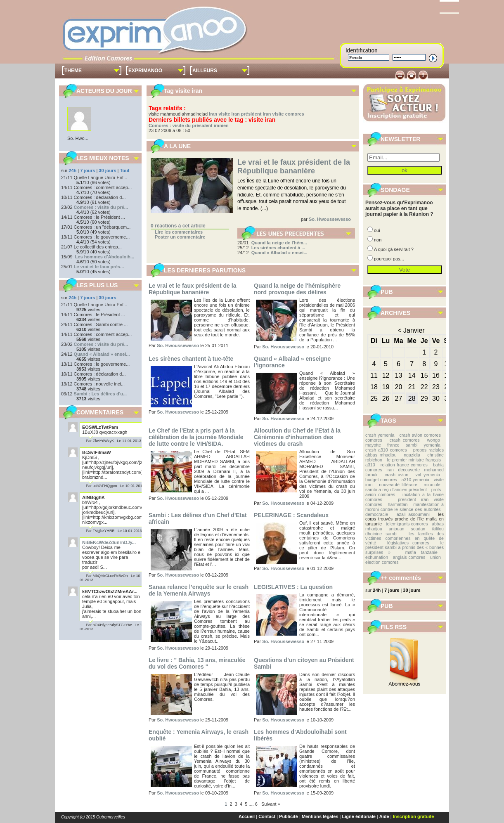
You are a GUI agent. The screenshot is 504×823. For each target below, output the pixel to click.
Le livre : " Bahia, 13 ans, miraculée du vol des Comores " (197, 663)
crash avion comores (420, 435)
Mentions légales (320, 816)
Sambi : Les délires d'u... (101, 394)
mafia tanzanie (421, 552)
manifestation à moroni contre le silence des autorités (405, 507)
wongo (434, 440)
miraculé (432, 485)
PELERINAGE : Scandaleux (291, 515)
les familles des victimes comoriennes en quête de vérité (405, 538)
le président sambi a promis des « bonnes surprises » (405, 547)
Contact (267, 816)
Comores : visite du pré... (101, 207)
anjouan (397, 529)
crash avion (396, 475)
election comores (382, 562)
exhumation (377, 557)
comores (374, 440)
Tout (125, 170)
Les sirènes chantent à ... (278, 248)
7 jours (88, 170)
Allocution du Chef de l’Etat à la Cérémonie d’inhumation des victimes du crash (297, 437)
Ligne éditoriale (359, 816)
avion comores (380, 494)
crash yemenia (380, 435)
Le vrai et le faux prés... (99, 267)
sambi (412, 445)
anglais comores (409, 557)
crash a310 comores (386, 450)
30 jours (107, 170)
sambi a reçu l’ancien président (396, 490)
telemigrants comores (407, 524)
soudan (418, 529)
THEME (73, 71)
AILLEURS (205, 71)
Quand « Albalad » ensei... (102, 354)
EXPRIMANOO (145, 71)
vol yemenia (428, 475)
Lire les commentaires (179, 232)
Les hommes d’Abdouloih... (105, 257)
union (435, 557)
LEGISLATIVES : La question (293, 587)
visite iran (229, 114)
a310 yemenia (415, 480)
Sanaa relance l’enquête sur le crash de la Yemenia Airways (199, 590)
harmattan (398, 504)
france (393, 445)
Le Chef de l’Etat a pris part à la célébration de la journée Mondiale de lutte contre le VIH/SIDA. (196, 437)
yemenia (432, 445)
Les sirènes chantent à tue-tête (191, 359)
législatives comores (408, 543)
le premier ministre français (414, 460)
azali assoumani (413, 514)
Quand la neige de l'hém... (279, 243)
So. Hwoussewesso (330, 219)
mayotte (373, 445)
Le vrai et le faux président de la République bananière (294, 167)
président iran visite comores (273, 114)
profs (436, 490)
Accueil (247, 816)
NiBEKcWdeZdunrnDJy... (109, 542)
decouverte (409, 470)
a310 (370, 465)
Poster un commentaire (180, 237)
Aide (384, 816)
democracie (377, 514)
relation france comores (404, 465)
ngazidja (412, 455)
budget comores (381, 480)
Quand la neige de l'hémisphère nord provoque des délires (297, 289)
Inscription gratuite (414, 816)
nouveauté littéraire (398, 485)
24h (72, 170)
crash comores (405, 440)
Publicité (289, 816)
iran (213, 114)
